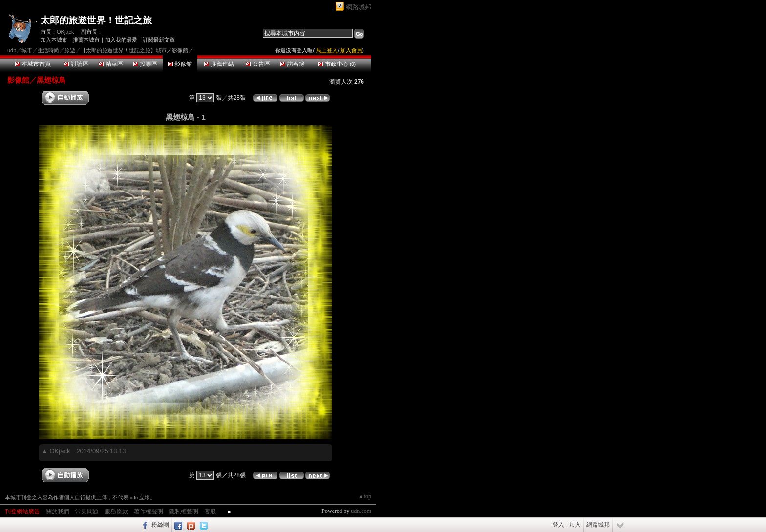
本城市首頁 (33, 64)
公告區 (258, 64)
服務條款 (116, 511)
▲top (365, 496)
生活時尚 (48, 50)
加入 (575, 525)
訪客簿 (292, 64)
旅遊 (70, 50)
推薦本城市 (86, 40)
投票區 (145, 64)
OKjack (65, 32)
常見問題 (87, 511)
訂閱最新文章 (159, 40)
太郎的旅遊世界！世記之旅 (96, 20)
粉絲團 (160, 525)
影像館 (180, 64)
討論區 (76, 64)
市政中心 (337, 64)
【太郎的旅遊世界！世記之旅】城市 (124, 50)
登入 (558, 525)
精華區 (111, 64)
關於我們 (58, 511)
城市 (27, 50)
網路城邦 (359, 7)
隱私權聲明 (184, 511)
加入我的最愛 (121, 40)
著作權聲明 (149, 511)
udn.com (361, 511)
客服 (210, 511)
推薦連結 (219, 64)
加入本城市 (54, 40)
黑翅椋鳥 (51, 80)
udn (12, 50)
